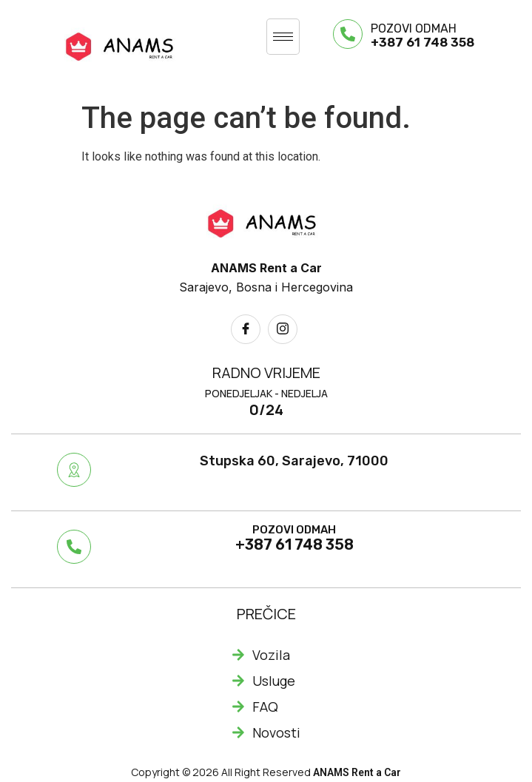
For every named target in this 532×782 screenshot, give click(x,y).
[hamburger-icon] (283, 37)
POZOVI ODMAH (414, 28)
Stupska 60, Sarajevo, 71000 (294, 461)
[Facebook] (246, 329)
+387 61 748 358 (422, 42)
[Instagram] (283, 329)
